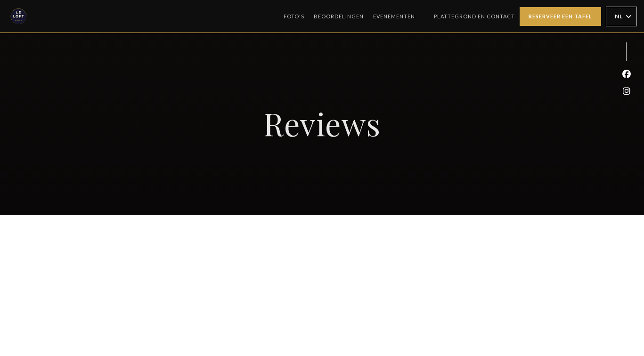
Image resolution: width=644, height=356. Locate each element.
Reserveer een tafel (560, 16)
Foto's (294, 16)
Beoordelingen (339, 16)
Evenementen (394, 16)
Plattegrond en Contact (474, 16)
